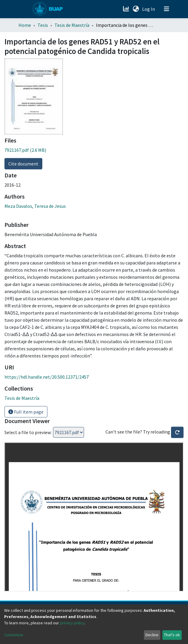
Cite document (23, 164)
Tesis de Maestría (72, 25)
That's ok (172, 635)
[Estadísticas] (127, 9)
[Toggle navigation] (167, 9)
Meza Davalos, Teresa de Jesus (35, 206)
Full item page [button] (26, 412)
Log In (149, 9)
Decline (152, 635)
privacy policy (72, 623)
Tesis (43, 25)
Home (25, 25)
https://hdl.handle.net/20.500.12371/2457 (47, 377)
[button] (136, 9)
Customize (14, 635)
